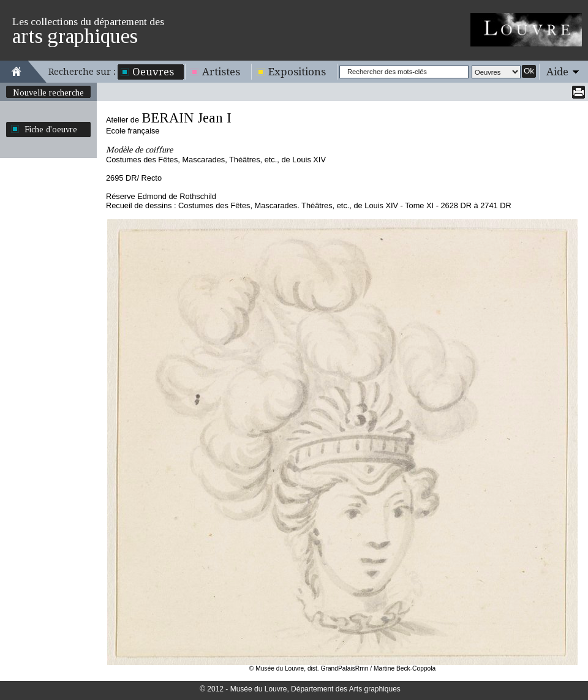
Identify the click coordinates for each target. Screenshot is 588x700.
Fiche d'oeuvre (51, 129)
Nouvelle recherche (48, 92)
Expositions (297, 72)
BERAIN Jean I (187, 118)
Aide (557, 72)
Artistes (221, 72)
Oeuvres (153, 72)
